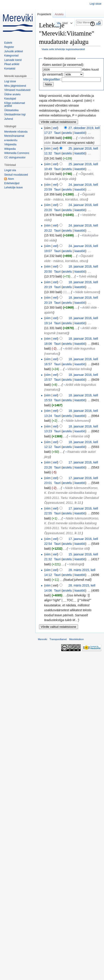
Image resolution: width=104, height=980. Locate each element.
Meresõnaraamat (14, 136)
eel (55, 128)
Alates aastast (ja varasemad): (63, 65)
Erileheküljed (12, 183)
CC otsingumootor (15, 157)
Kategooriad (11, 56)
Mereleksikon (76, 639)
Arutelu (59, 14)
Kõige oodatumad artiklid (15, 105)
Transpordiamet (58, 639)
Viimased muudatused (17, 90)
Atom (11, 179)
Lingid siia (10, 170)
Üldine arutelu (12, 94)
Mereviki (43, 639)
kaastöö (80, 133)
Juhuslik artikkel (14, 51)
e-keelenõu (11, 140)
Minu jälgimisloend (15, 86)
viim (48, 148)
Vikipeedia (10, 144)
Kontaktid (10, 69)
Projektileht (44, 14)
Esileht (8, 43)
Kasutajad (10, 99)
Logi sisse (96, 4)
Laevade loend (13, 60)
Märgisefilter (52, 79)
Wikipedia (10, 149)
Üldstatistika (11, 110)
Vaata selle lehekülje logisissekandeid (63, 49)
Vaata (53, 23)
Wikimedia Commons (17, 153)
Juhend (8, 119)
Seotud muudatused (16, 175)
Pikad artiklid (12, 64)
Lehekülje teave (13, 187)
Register (9, 47)
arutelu (67, 133)
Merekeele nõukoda (16, 132)
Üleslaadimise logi (15, 114)
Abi (98, 24)
